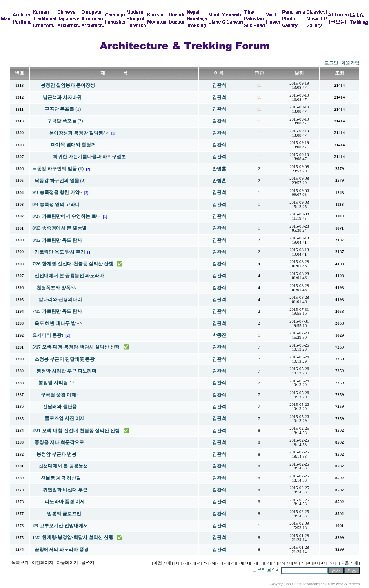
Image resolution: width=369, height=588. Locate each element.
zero (340, 584)
